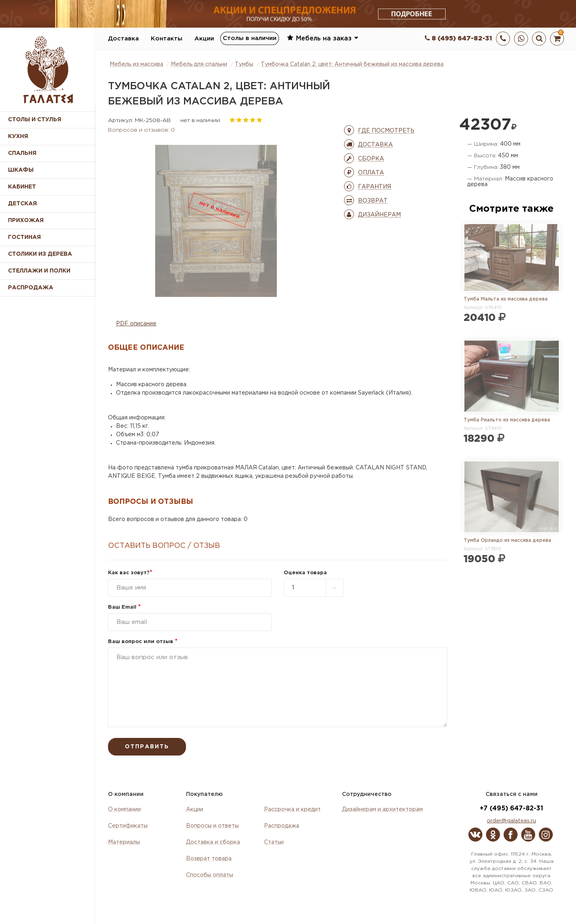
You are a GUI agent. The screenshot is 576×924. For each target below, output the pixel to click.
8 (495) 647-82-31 (458, 39)
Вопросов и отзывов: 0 (141, 130)
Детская (22, 204)
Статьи (274, 842)
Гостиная (24, 237)
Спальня (22, 153)
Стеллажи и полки (39, 271)
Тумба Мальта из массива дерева (506, 299)
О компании (124, 810)
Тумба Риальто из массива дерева (507, 420)
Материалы (124, 842)
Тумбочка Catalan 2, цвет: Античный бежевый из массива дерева (352, 64)
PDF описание (136, 324)
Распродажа (282, 826)
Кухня (18, 136)
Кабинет (22, 187)
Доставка (123, 39)
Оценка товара (305, 573)
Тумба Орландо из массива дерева (507, 540)
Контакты (167, 39)
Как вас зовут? (130, 573)
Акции (204, 39)
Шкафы (21, 170)
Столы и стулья (35, 120)
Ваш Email (124, 607)
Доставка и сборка (213, 842)
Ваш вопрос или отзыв (143, 642)
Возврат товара (209, 859)
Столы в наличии (250, 38)
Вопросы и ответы (212, 826)
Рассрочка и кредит (292, 810)
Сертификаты (128, 826)
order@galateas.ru (511, 821)
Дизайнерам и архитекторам (382, 810)
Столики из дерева (40, 254)
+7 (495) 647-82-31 (511, 809)
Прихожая (26, 220)
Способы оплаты (210, 875)
